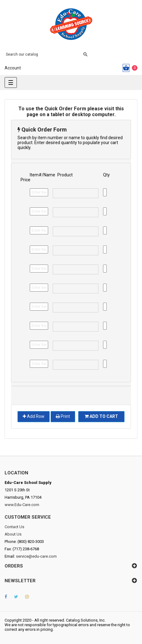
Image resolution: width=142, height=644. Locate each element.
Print (63, 416)
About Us (13, 534)
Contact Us (14, 527)
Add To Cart (101, 416)
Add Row (34, 416)
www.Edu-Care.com (22, 505)
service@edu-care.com (36, 556)
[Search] (43, 54)
